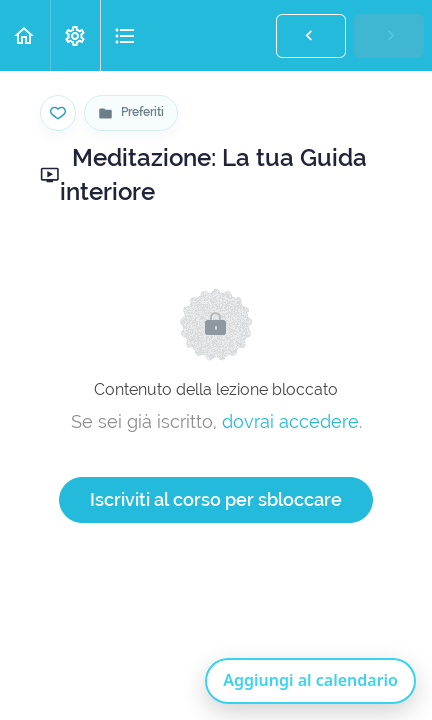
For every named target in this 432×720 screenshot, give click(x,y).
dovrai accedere (290, 421)
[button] (25, 35)
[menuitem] (75, 35)
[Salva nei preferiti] (58, 113)
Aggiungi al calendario (310, 680)
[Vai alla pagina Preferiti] (131, 113)
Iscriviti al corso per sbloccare (216, 499)
